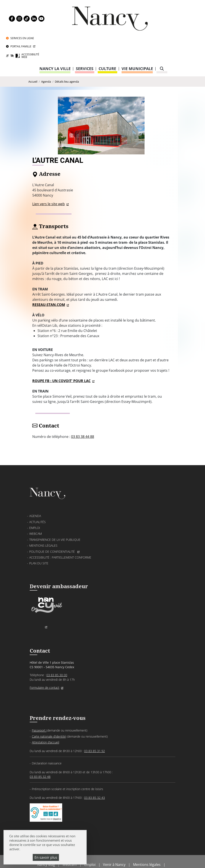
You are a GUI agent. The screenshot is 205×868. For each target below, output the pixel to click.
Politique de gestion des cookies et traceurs (112, 853)
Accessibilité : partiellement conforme (60, 533)
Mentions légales (43, 521)
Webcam (36, 509)
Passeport (39, 707)
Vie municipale (137, 42)
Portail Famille (173, 18)
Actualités (37, 497)
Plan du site (39, 539)
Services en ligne (174, 8)
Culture (107, 42)
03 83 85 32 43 (94, 774)
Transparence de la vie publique (55, 515)
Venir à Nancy (114, 842)
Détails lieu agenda (67, 55)
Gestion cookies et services (102, 858)
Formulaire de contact (45, 664)
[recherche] (162, 42)
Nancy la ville (55, 42)
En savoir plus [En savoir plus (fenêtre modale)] (46, 857)
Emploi (35, 503)
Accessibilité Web (177, 28)
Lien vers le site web (49, 178)
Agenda (46, 55)
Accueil (33, 55)
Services (85, 42)
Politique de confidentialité (52, 527)
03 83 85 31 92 (94, 728)
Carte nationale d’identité (49, 713)
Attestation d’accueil (46, 719)
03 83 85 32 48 (40, 753)
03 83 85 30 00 (57, 651)
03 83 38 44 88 (83, 411)
